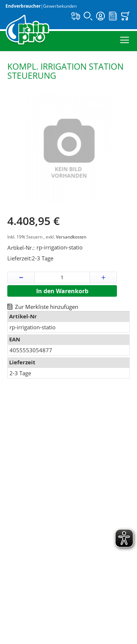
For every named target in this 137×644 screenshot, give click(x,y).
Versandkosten (71, 237)
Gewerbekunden (60, 6)
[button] (21, 278)
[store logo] (27, 30)
